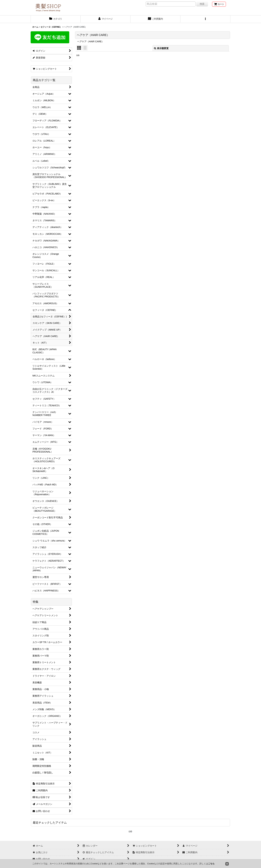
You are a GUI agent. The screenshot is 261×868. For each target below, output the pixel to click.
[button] (205, 19)
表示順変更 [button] (161, 48)
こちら (211, 864)
